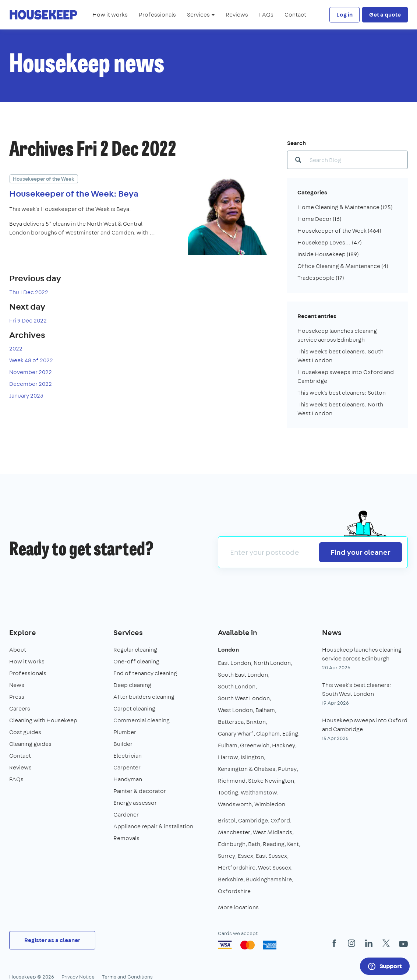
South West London (244, 698)
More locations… (241, 907)
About (18, 650)
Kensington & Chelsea (247, 769)
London (228, 650)
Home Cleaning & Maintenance (345, 207)
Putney (287, 769)
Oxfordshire (234, 891)
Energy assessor (135, 803)
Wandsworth (235, 804)
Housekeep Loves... (330, 242)
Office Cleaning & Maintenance (343, 266)
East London (234, 663)
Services (128, 632)
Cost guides (25, 732)
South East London (243, 675)
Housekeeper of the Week (44, 179)
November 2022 (31, 372)
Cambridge (253, 820)
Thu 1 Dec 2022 (29, 292)
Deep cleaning (132, 685)
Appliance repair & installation (153, 826)
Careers (20, 708)
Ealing (290, 734)
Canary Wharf (236, 734)
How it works (110, 15)
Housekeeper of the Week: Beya (74, 193)
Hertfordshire (237, 868)
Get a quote (385, 15)
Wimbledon (270, 804)
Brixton (256, 722)
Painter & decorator (140, 791)
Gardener (126, 815)
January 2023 (26, 396)
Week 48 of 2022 (31, 360)
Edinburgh (232, 844)
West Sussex (275, 868)
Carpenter (127, 767)
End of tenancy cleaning (145, 673)
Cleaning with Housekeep (43, 720)
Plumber (125, 732)
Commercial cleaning (142, 720)
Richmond (232, 781)
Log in (344, 15)
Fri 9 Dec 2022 (28, 320)
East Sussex (271, 856)
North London (272, 663)
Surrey (227, 856)
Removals (126, 838)
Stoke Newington (271, 781)
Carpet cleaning (134, 708)
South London (237, 686)
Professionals (157, 15)
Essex (245, 856)
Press (17, 697)
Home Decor (319, 219)
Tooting (228, 792)
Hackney (284, 745)
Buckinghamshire (269, 879)
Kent (293, 844)
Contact (295, 15)
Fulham (228, 745)
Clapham (268, 734)
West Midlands (273, 832)
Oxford (280, 820)
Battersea (231, 722)
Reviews (237, 15)
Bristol (227, 820)
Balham (265, 710)
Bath (254, 844)
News (17, 685)
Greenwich (255, 745)
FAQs (266, 15)
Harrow (228, 757)
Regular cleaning (135, 650)
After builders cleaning (144, 697)
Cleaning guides (30, 744)
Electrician (128, 756)
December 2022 (31, 384)
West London (235, 710)
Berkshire (231, 879)
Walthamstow (259, 792)
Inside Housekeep (328, 254)
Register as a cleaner (52, 940)
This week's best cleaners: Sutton (342, 393)
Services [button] (201, 15)
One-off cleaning (136, 661)
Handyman (128, 779)
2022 (16, 348)
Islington (252, 757)
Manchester (234, 832)
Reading (274, 844)
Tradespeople (321, 278)
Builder (123, 744)
